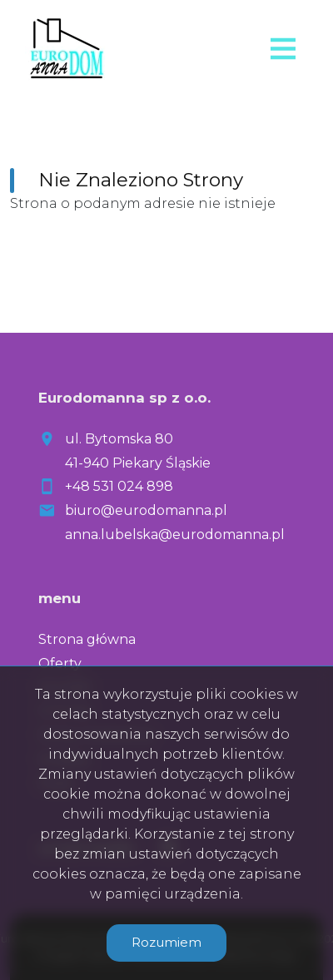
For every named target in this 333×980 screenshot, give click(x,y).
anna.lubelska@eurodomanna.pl (175, 535)
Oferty (60, 663)
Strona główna (87, 639)
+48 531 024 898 (119, 486)
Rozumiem (166, 942)
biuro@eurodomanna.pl (146, 510)
